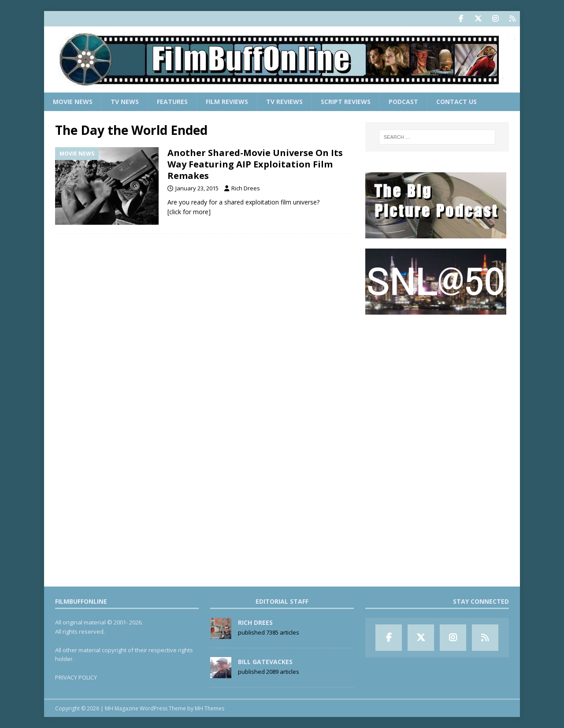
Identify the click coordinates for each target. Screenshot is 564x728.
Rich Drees (246, 188)
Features (172, 102)
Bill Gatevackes (265, 662)
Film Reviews (227, 102)
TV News (125, 102)
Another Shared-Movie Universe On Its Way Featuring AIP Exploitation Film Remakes (255, 164)
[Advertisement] (437, 379)
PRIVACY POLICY (76, 677)
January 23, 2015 (197, 188)
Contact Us (456, 102)
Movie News (73, 102)
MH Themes (210, 708)
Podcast (403, 102)
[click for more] (189, 212)
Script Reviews (346, 102)
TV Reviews (284, 102)
